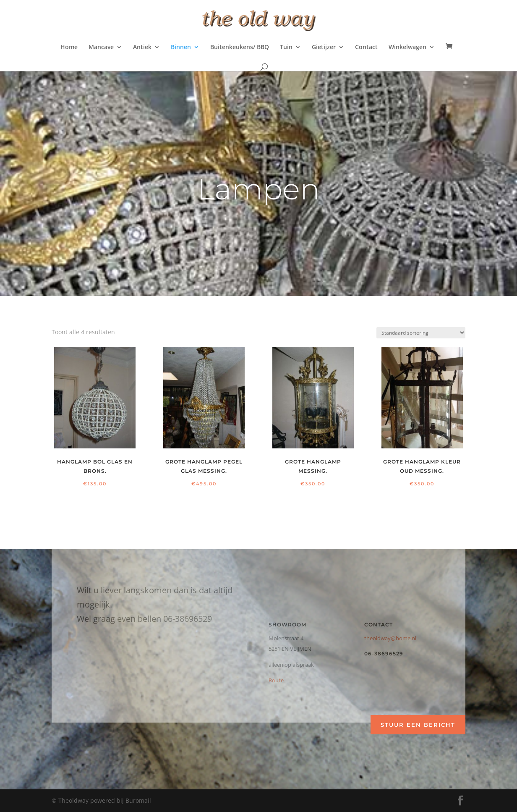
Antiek (142, 47)
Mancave (101, 47)
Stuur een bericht (418, 725)
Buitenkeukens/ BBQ (240, 47)
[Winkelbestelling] (421, 333)
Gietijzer (324, 47)
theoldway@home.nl (390, 638)
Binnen (181, 47)
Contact (366, 47)
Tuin (286, 47)
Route (276, 680)
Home (69, 47)
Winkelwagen (407, 47)
